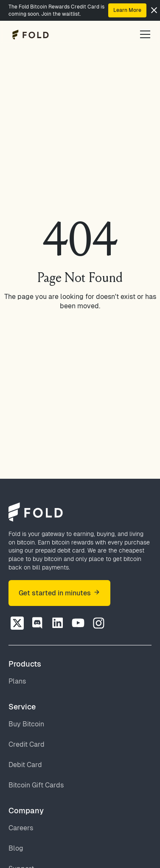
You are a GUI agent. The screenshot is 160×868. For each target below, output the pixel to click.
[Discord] (37, 623)
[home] (28, 35)
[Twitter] (17, 623)
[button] (143, 34)
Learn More (127, 10)
